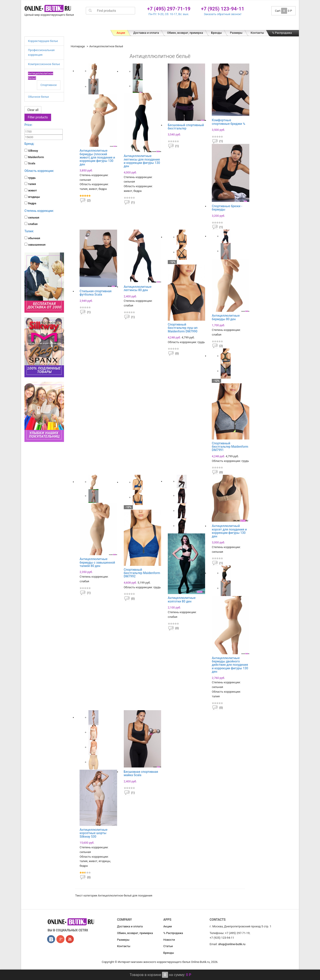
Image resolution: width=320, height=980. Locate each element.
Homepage (78, 46)
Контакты (257, 33)
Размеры (236, 33)
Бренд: (29, 144)
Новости (169, 940)
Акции (121, 33)
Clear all (33, 110)
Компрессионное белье (167, 26)
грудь (30, 178)
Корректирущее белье (72, 26)
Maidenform (34, 157)
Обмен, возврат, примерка (185, 33)
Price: (28, 125)
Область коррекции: (39, 171)
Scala (30, 163)
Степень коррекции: (39, 211)
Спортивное (49, 85)
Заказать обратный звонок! (223, 14)
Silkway (31, 151)
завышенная (35, 245)
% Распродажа (282, 33)
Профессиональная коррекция (120, 26)
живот (31, 190)
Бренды (216, 33)
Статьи (168, 946)
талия (30, 184)
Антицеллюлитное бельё (213, 26)
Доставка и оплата (146, 33)
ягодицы (32, 197)
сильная (32, 217)
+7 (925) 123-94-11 (223, 9)
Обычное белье (251, 26)
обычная (32, 238)
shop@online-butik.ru (232, 944)
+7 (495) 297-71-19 (169, 9)
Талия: (29, 231)
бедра (30, 203)
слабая (31, 224)
